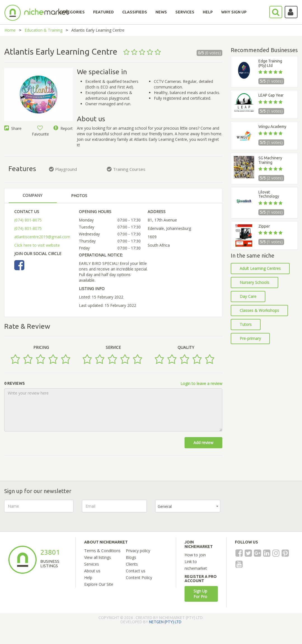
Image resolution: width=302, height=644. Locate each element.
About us (92, 571)
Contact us (136, 571)
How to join (195, 555)
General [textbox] (165, 506)
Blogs (131, 557)
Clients (132, 564)
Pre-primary (250, 338)
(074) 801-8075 (28, 220)
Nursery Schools (254, 282)
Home (10, 30)
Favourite (40, 131)
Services (92, 564)
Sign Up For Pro (200, 594)
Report (63, 128)
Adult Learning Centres (260, 268)
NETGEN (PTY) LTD (165, 622)
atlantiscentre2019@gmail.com (42, 237)
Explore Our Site (99, 584)
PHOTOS (79, 196)
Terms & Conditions (102, 551)
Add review (203, 443)
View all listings (98, 557)
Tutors (246, 324)
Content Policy (139, 577)
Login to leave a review (201, 383)
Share (13, 128)
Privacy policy (138, 551)
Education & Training (43, 30)
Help (88, 577)
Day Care (248, 296)
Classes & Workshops (259, 310)
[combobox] (188, 506)
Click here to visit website (37, 245)
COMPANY (32, 195)
